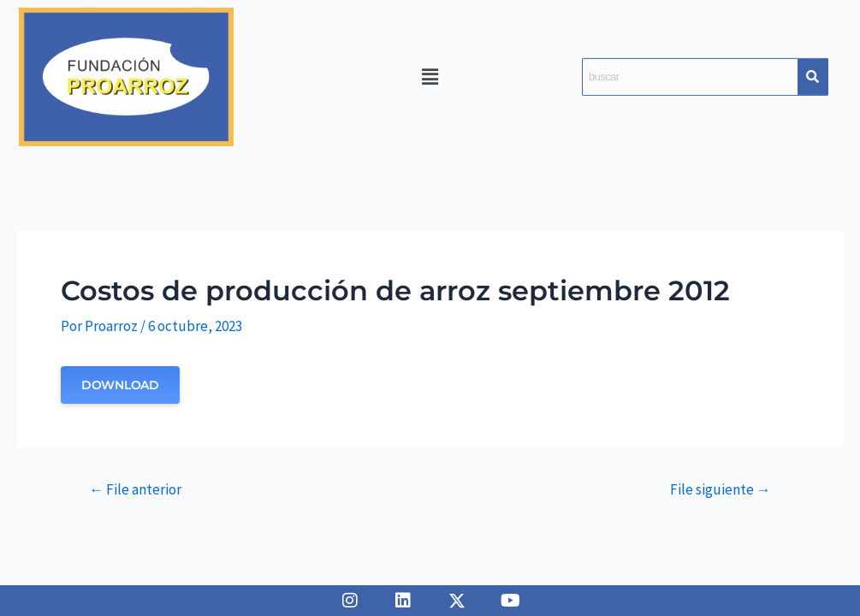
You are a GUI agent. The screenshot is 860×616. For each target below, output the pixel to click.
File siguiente (721, 490)
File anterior (135, 490)
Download (120, 385)
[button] (430, 77)
